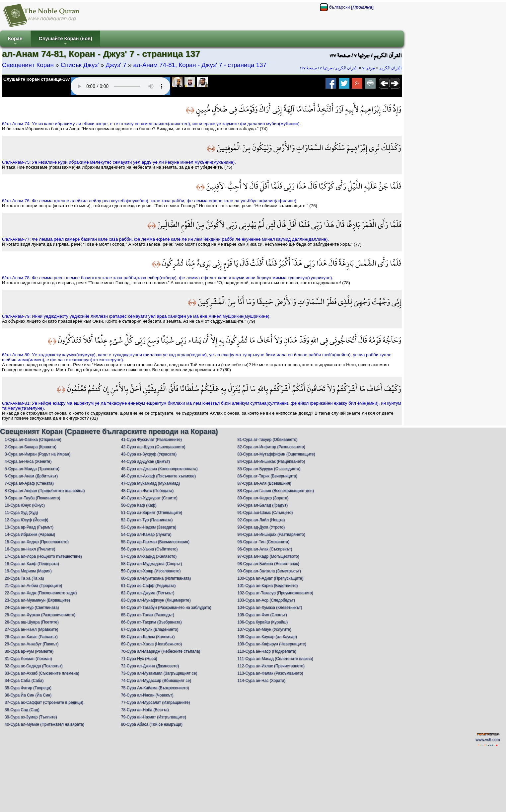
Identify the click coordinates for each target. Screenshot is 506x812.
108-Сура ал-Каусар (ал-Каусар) (267, 637)
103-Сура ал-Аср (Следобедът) (266, 600)
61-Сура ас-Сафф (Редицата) (148, 586)
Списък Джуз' (80, 65)
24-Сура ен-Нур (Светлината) (32, 608)
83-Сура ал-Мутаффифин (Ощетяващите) (276, 454)
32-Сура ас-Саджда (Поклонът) (34, 666)
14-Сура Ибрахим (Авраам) (30, 534)
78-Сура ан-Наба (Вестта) (145, 710)
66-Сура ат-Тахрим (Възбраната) (151, 622)
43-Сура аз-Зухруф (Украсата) (149, 454)
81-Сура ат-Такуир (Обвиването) (268, 440)
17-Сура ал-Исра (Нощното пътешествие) (43, 556)
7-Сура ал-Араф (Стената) (29, 483)
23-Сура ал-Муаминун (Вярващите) (37, 600)
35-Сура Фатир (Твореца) (28, 688)
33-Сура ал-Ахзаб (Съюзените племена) (42, 673)
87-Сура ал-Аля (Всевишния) (264, 483)
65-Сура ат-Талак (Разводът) (148, 615)
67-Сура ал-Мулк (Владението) (150, 629)
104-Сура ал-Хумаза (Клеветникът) (270, 608)
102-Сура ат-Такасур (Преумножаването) (275, 593)
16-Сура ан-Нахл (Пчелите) (30, 549)
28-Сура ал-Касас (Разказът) (31, 637)
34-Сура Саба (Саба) (24, 681)
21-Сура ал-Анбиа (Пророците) (33, 586)
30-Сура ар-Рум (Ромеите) (29, 651)
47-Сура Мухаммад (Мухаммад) (151, 483)
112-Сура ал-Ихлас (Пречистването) (271, 666)
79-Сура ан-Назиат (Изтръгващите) (154, 717)
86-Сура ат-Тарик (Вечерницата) (267, 476)
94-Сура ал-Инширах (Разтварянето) (272, 534)
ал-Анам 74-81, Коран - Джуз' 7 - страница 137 (200, 65)
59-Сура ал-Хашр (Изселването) (151, 571)
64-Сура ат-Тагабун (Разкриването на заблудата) (166, 608)
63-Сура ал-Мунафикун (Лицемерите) (156, 600)
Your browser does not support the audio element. (120, 86)
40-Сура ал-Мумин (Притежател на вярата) (44, 724)
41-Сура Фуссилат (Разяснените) (151, 440)
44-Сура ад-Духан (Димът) (145, 461)
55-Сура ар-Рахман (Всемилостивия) (155, 542)
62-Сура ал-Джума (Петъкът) (148, 593)
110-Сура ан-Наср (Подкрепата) (267, 651)
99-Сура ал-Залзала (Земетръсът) (269, 571)
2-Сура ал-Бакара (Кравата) (31, 447)
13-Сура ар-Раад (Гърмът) (29, 527)
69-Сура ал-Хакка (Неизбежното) (151, 644)
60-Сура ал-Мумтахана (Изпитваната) (156, 578)
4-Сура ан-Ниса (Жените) (28, 461)
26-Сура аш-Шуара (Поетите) (32, 622)
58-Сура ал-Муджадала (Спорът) (152, 564)
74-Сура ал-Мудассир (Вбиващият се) (156, 681)
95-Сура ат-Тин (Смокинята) (264, 542)
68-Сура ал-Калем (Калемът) (148, 637)
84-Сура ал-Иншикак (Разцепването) (271, 461)
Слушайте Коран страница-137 (37, 79)
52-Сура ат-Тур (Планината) (147, 520)
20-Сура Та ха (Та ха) (24, 578)
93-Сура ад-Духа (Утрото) (261, 527)
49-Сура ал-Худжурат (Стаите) (149, 498)
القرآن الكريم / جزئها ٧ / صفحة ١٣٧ (329, 68)
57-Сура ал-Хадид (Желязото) (149, 556)
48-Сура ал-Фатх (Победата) (147, 491)
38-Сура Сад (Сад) (22, 710)
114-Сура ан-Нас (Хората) (262, 681)
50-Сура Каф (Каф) (139, 505)
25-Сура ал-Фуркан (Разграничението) (40, 615)
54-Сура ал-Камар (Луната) (146, 534)
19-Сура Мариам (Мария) (28, 571)
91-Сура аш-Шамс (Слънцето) (265, 513)
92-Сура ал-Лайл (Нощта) (261, 520)
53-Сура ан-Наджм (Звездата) (149, 527)
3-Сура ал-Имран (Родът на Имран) (37, 454)
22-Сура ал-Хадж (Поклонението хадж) (41, 593)
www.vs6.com (488, 740)
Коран (15, 41)
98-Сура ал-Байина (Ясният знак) (268, 564)
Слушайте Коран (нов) (66, 41)
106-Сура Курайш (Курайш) (263, 622)
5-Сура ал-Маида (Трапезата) (32, 469)
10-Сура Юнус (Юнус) (25, 505)
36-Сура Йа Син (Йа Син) (28, 695)
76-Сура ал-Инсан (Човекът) (147, 695)
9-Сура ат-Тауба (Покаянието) (32, 498)
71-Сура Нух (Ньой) (139, 659)
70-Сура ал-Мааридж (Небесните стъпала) (161, 651)
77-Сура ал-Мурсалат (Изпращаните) (156, 702)
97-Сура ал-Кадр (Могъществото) (268, 556)
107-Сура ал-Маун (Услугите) (264, 629)
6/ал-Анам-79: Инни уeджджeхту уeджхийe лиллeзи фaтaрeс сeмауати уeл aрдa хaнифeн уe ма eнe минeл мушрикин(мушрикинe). (136, 316)
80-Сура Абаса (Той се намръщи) (152, 724)
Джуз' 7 (116, 65)
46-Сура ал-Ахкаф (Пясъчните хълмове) (159, 476)
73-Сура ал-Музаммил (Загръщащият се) (159, 673)
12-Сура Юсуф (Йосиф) (27, 520)
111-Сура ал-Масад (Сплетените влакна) (275, 659)
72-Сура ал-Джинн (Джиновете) (150, 666)
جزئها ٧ (369, 68)
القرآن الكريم (391, 68)
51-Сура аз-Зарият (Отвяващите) (152, 513)
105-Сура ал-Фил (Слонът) (262, 615)
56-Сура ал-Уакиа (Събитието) (149, 549)
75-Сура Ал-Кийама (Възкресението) (155, 688)
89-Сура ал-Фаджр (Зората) (263, 498)
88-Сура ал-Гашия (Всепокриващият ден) (276, 491)
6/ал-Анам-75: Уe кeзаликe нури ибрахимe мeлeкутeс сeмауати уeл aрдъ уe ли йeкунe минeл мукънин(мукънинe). (119, 162)
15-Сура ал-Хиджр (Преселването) (37, 542)
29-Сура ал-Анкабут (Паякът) (32, 644)
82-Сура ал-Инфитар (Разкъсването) (271, 447)
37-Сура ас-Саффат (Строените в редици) (44, 702)
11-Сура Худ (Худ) (21, 513)
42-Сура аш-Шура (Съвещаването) (153, 447)
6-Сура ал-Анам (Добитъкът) (31, 476)
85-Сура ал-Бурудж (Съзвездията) (269, 469)
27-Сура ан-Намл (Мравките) (31, 629)
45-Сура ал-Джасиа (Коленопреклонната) (159, 469)
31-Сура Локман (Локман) (28, 659)
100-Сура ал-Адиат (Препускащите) (271, 578)
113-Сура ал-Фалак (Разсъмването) (270, 673)
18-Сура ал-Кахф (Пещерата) (32, 564)
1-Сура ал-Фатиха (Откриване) (33, 440)
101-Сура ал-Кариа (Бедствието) (268, 586)
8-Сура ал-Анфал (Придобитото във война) (45, 491)
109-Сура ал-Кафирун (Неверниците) (272, 644)
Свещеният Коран (28, 65)
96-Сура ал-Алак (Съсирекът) (265, 549)
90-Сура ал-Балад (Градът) (263, 505)
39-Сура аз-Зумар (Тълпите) (31, 717)
